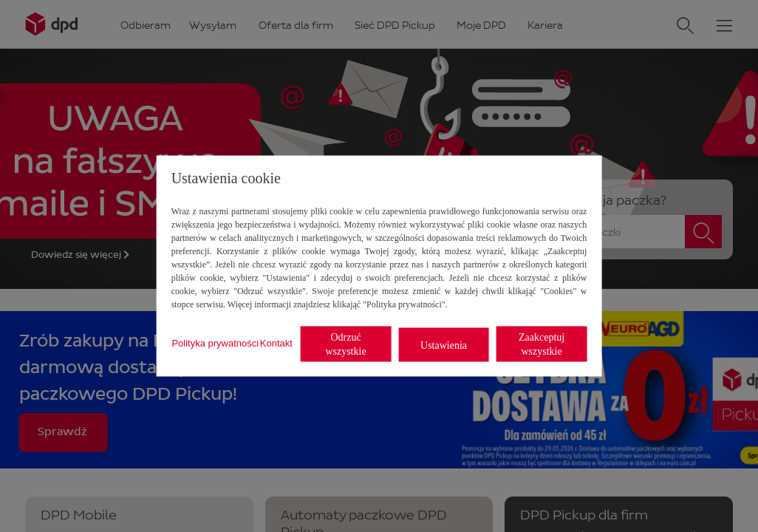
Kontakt (276, 342)
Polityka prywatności (215, 342)
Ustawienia (444, 345)
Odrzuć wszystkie (345, 344)
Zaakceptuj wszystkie (542, 344)
